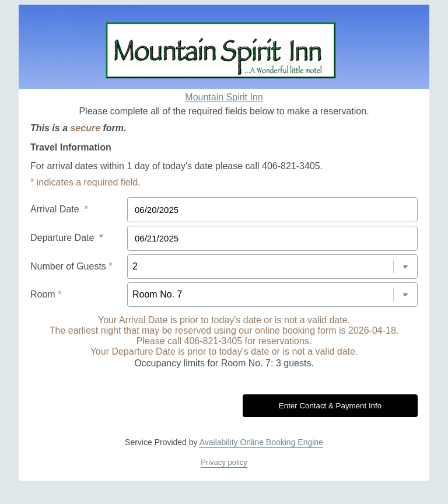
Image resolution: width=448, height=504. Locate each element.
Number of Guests (71, 266)
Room (46, 294)
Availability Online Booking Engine (261, 442)
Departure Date (67, 238)
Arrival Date (59, 209)
